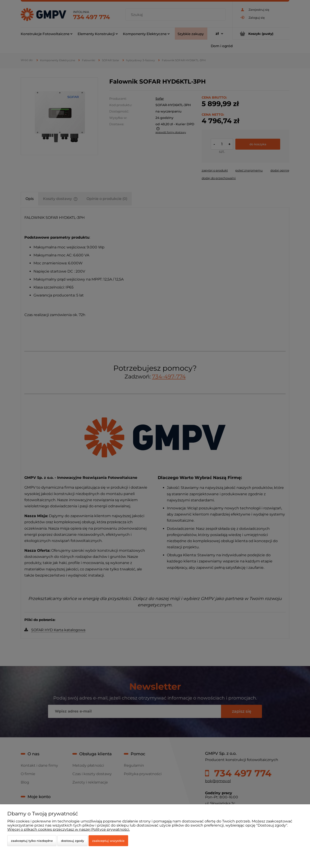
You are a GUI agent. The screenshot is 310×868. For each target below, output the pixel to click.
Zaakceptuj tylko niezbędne (32, 841)
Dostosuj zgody (72, 841)
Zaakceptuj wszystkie (108, 841)
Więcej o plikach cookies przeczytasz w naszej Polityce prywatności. (69, 829)
